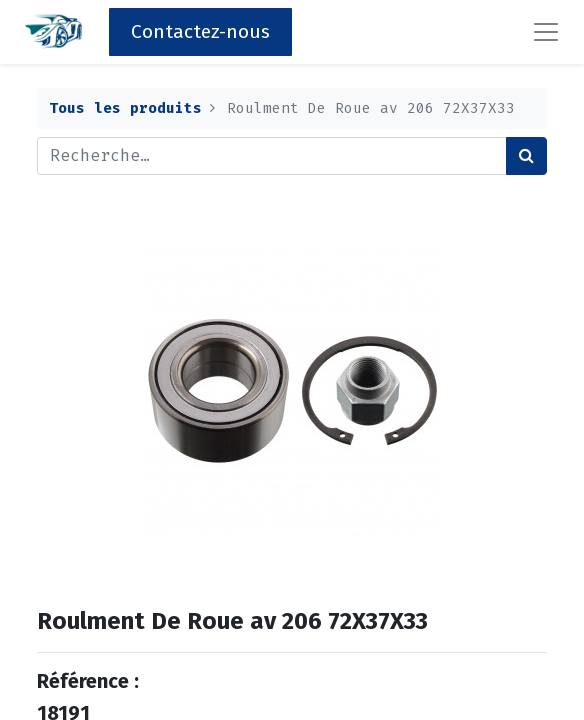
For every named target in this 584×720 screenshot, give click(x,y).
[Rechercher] (526, 156)
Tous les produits (125, 108)
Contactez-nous (200, 31)
